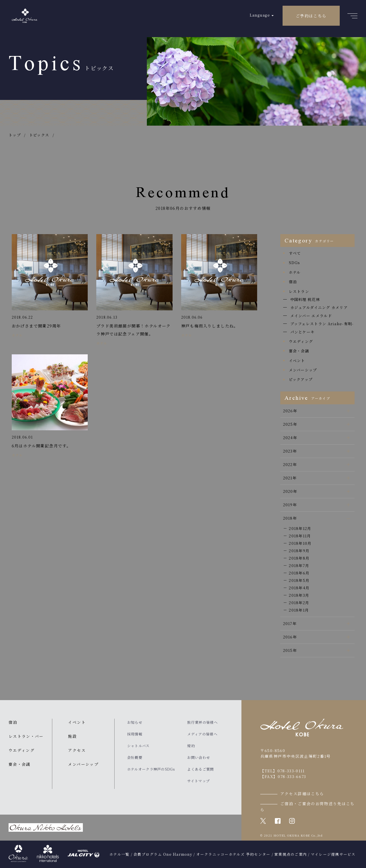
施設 (72, 736)
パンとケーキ (303, 332)
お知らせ (135, 722)
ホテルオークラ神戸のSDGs (151, 769)
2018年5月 (299, 580)
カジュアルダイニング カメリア (319, 307)
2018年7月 (299, 565)
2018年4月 (299, 588)
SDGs (295, 263)
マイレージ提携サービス (333, 854)
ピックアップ (301, 379)
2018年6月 (299, 573)
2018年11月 (300, 536)
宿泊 (293, 282)
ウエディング (301, 341)
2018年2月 (299, 603)
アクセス (77, 750)
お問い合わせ (199, 758)
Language (260, 15)
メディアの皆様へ (202, 734)
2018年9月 (299, 551)
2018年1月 (299, 610)
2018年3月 (299, 595)
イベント (297, 360)
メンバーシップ (303, 370)
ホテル (295, 272)
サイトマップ (198, 781)
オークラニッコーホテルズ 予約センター (233, 854)
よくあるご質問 (200, 769)
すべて (295, 253)
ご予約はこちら (311, 16)
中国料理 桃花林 (305, 299)
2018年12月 (300, 528)
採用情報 (135, 734)
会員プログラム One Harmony (163, 854)
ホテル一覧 (119, 854)
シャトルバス (138, 746)
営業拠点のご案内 (291, 854)
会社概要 (135, 758)
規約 (191, 746)
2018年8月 (299, 558)
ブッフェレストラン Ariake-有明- (322, 324)
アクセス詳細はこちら (302, 793)
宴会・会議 (299, 351)
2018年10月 (300, 543)
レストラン (299, 291)
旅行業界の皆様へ (202, 722)
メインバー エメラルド (311, 316)
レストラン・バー (26, 736)
